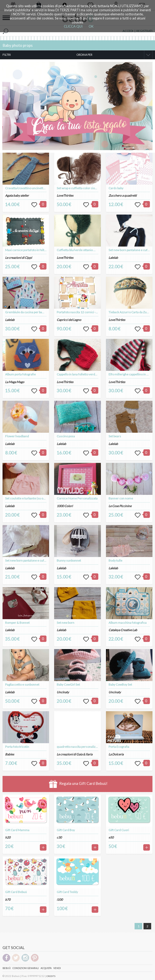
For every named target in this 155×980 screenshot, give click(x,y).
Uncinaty (63, 692)
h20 (8, 837)
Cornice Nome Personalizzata (77, 498)
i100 (60, 900)
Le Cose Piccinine (120, 506)
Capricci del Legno (69, 320)
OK (91, 26)
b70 (8, 900)
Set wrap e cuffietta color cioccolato (81, 188)
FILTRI (7, 55)
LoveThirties (65, 196)
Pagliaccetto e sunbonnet (22, 684)
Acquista (46, 968)
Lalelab (10, 320)
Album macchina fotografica (128, 623)
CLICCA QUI (73, 26)
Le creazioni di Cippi (19, 258)
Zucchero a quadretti (123, 196)
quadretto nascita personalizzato (79, 747)
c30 (59, 837)
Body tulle (115, 560)
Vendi (57, 968)
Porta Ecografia (119, 747)
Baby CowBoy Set (120, 684)
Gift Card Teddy (67, 892)
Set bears (115, 436)
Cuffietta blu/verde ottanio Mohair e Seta (84, 250)
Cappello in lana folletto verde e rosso (82, 374)
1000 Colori (65, 506)
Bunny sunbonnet (69, 560)
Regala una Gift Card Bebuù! (78, 784)
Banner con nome (121, 498)
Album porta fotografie (20, 374)
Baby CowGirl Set (68, 684)
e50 (111, 837)
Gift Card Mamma (17, 830)
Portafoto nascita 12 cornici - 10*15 (81, 312)
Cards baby (116, 188)
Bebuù (7, 968)
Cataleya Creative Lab (123, 630)
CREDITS (51, 976)
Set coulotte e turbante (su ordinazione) (32, 498)
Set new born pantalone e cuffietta (28, 560)
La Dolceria (116, 754)
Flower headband (17, 436)
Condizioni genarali (26, 968)
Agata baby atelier (17, 196)
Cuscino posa (66, 436)
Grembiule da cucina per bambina (28, 312)
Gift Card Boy (66, 830)
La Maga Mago (15, 382)
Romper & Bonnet (17, 623)
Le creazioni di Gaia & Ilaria (75, 754)
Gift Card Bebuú (16, 892)
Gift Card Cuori (119, 830)
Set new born (65, 623)
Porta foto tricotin (17, 747)
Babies (10, 754)
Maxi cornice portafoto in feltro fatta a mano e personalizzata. (46, 250)
